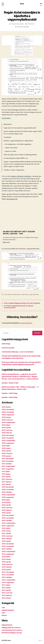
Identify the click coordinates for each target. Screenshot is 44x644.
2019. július (6, 425)
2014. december (8, 544)
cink (5, 294)
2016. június (6, 502)
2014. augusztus (8, 554)
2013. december (8, 572)
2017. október (7, 464)
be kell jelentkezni (26, 323)
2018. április (6, 451)
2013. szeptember (9, 580)
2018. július (6, 446)
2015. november (8, 518)
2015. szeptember (9, 523)
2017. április (6, 477)
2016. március (7, 508)
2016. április (6, 505)
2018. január (6, 456)
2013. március (7, 593)
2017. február (7, 482)
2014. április (6, 562)
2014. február (7, 567)
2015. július (6, 528)
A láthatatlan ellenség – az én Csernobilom (18, 352)
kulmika (5, 383)
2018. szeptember (9, 441)
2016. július (6, 500)
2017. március (7, 479)
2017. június (6, 474)
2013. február (7, 595)
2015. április (6, 533)
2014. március (7, 564)
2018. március (7, 453)
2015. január (6, 541)
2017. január (6, 484)
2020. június (6, 417)
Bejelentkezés (7, 625)
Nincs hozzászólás (23, 27)
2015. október (7, 521)
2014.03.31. (31, 24)
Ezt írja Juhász (6, 118)
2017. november (8, 461)
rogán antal (25, 294)
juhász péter (17, 294)
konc (22, 4)
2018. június (6, 448)
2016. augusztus (8, 497)
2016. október (7, 492)
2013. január (6, 598)
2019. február (7, 433)
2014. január (6, 570)
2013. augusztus (8, 582)
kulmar (4, 615)
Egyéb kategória (8, 610)
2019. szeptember (9, 422)
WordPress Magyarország (12, 633)
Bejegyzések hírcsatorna (11, 628)
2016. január (6, 513)
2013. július (6, 585)
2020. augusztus (8, 415)
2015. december (8, 515)
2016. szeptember (9, 495)
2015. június (6, 531)
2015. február (7, 539)
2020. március (7, 420)
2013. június (6, 588)
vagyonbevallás (34, 294)
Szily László (20, 24)
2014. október (7, 549)
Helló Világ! (6, 344)
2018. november (8, 438)
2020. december (8, 410)
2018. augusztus (8, 443)
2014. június (6, 559)
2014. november (8, 546)
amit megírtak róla (12, 199)
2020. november (8, 412)
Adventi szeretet (8, 348)
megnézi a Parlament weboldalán (21, 176)
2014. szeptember (9, 551)
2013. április (6, 590)
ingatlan (10, 294)
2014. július (6, 557)
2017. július (6, 471)
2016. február (7, 510)
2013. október (7, 577)
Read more (6, 242)
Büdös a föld (14, 383)
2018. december (8, 435)
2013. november (8, 575)
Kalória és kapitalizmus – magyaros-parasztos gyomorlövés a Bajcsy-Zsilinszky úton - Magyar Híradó (20, 376)
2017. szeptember (8, 466)
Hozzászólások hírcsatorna (12, 630)
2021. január (6, 407)
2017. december (8, 459)
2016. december (8, 487)
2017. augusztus (8, 469)
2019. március (7, 430)
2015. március (7, 536)
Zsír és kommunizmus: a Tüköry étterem (23, 379)
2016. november (8, 490)
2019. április (6, 428)
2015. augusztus (8, 526)
